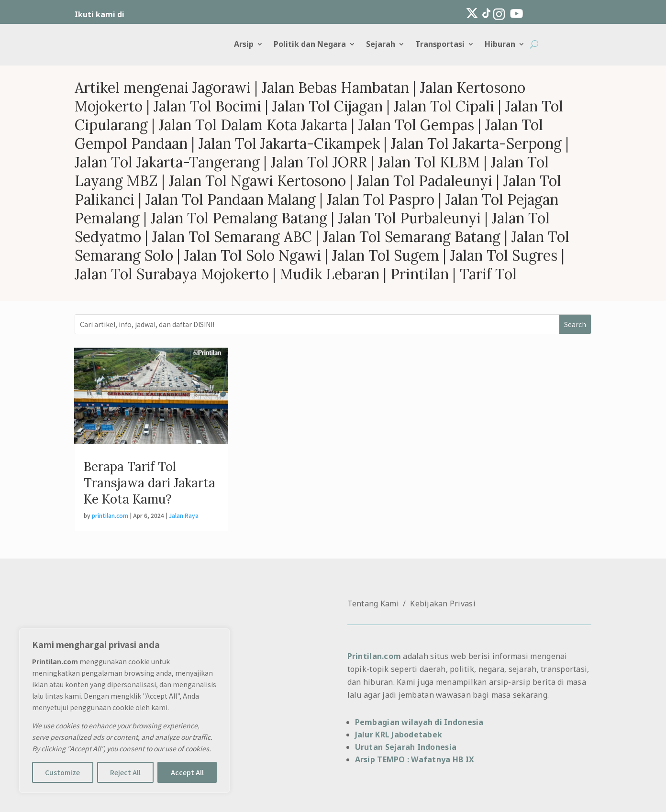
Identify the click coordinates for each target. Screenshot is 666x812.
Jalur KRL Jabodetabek (399, 735)
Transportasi (440, 45)
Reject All (125, 772)
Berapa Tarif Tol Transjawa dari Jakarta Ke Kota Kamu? (150, 483)
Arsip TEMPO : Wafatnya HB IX (415, 759)
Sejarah (381, 45)
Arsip (244, 45)
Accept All (187, 772)
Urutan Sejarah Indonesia (406, 747)
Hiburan (500, 45)
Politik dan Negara (310, 45)
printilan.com (110, 515)
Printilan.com (374, 656)
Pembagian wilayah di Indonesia (419, 722)
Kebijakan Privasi (443, 604)
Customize (62, 772)
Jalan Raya (184, 515)
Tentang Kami (373, 604)
